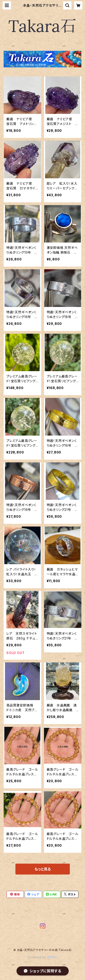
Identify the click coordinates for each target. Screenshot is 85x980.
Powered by (43, 957)
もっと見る (43, 869)
